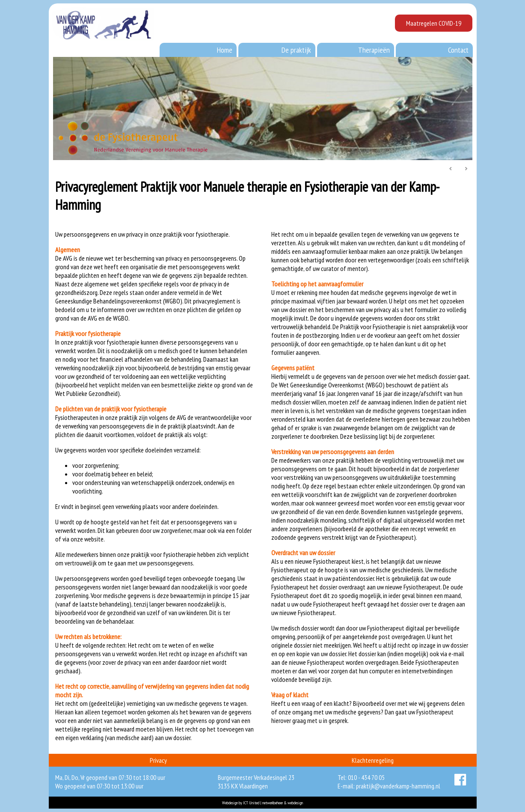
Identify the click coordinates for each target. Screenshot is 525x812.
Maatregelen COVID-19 (434, 23)
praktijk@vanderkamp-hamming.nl (398, 786)
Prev (451, 169)
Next (466, 169)
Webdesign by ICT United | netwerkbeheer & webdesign (262, 803)
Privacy (158, 760)
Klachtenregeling (373, 760)
